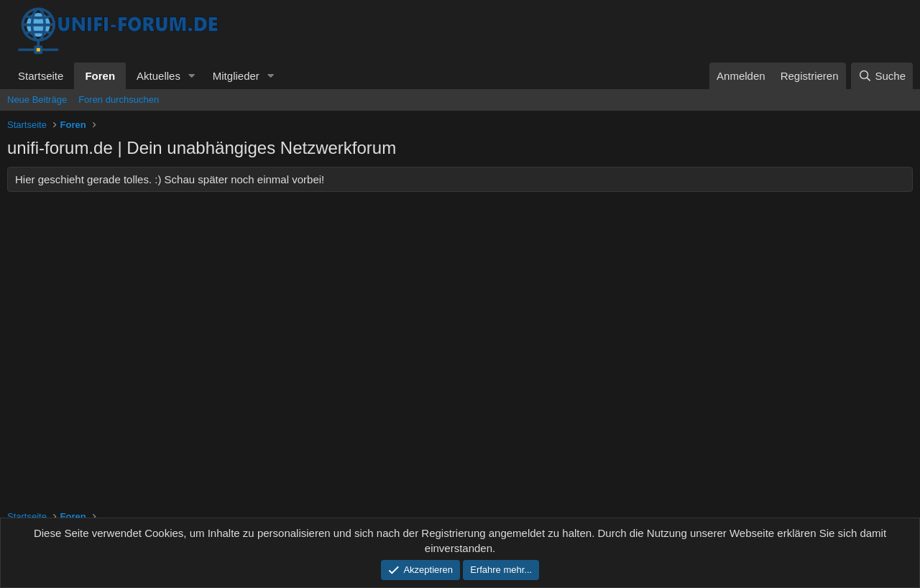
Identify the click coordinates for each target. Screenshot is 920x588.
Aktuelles (158, 76)
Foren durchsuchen (119, 100)
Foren (100, 76)
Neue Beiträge (37, 100)
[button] (192, 76)
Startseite (41, 76)
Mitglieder (236, 76)
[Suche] (882, 76)
